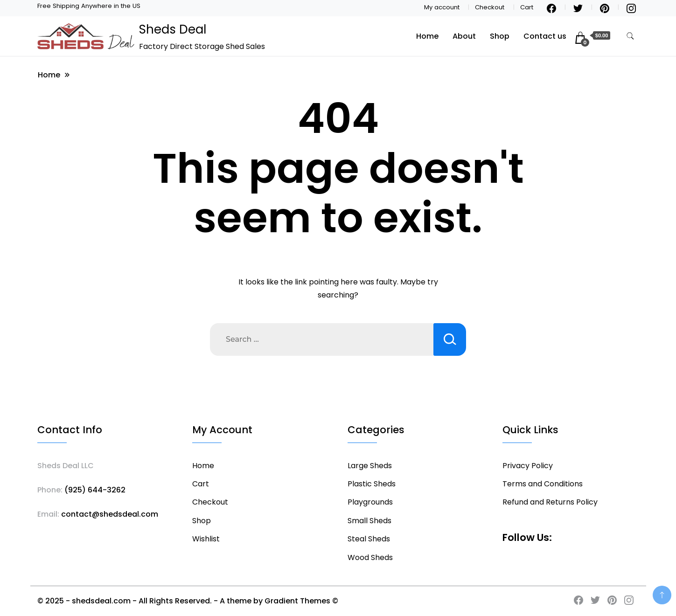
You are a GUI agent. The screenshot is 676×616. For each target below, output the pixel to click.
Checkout (490, 7)
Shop (500, 36)
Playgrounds (370, 502)
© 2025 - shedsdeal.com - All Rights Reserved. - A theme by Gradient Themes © (188, 601)
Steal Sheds (369, 539)
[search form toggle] (630, 36)
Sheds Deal (173, 29)
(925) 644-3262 (95, 490)
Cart (527, 7)
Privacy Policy (528, 466)
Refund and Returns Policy (550, 502)
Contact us (545, 36)
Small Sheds (369, 521)
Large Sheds (370, 466)
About (464, 36)
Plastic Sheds (372, 484)
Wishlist (206, 539)
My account (442, 7)
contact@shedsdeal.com (110, 514)
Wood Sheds (370, 557)
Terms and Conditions (543, 484)
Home (427, 36)
